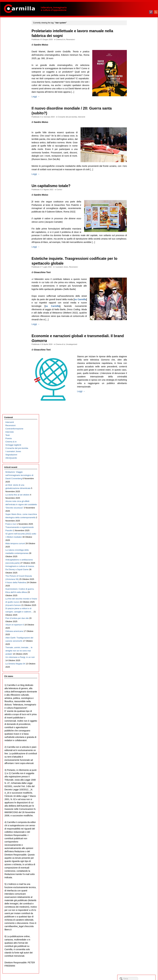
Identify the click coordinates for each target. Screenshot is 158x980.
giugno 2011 (136, 620)
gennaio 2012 (137, 597)
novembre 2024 (138, 97)
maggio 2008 (137, 740)
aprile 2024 (136, 120)
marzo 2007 (136, 786)
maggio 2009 (137, 701)
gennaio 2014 (137, 519)
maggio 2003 (137, 935)
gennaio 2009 (137, 714)
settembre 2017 (138, 377)
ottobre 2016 (136, 412)
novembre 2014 (138, 487)
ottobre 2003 (136, 919)
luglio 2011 (136, 617)
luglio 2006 (136, 812)
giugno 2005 (136, 854)
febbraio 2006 (137, 828)
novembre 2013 (138, 526)
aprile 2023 (136, 159)
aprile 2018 (136, 354)
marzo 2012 (136, 591)
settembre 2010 (138, 649)
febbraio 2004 (137, 906)
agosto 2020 (136, 263)
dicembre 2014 (137, 484)
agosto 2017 (136, 380)
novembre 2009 (138, 682)
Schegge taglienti (13, 52)
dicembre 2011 (137, 601)
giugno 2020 (136, 269)
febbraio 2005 (137, 867)
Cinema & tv (62, 39)
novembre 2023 (138, 136)
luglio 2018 (136, 344)
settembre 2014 (138, 493)
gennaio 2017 (137, 403)
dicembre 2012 (137, 562)
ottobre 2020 (136, 256)
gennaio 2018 (137, 364)
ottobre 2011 (136, 607)
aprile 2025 (136, 81)
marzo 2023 (136, 162)
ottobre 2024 (136, 100)
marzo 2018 (136, 357)
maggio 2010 (137, 662)
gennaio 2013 (137, 558)
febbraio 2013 (137, 555)
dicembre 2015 (137, 445)
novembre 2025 (138, 58)
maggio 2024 (137, 117)
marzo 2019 (136, 318)
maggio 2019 (137, 312)
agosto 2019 (136, 302)
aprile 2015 (136, 471)
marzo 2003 (136, 942)
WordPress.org (137, 972)
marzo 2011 (136, 630)
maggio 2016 (137, 428)
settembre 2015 (138, 454)
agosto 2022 (136, 185)
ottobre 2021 (136, 217)
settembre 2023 (138, 143)
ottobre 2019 (136, 295)
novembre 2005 (138, 838)
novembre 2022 (138, 175)
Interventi (83, 120)
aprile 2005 (136, 861)
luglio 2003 (136, 929)
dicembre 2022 (137, 172)
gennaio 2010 (137, 675)
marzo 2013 (136, 552)
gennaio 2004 (137, 909)
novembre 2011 (138, 604)
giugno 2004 (136, 893)
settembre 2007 (138, 766)
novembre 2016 (138, 409)
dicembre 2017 (137, 367)
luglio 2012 (136, 578)
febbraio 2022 (137, 204)
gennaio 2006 (137, 831)
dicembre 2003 (137, 913)
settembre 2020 (138, 260)
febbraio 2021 (137, 243)
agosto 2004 (136, 887)
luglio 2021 (136, 227)
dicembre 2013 (137, 523)
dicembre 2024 (137, 94)
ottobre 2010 (136, 646)
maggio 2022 (137, 195)
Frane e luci (11, 147)
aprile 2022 (136, 198)
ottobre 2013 (136, 529)
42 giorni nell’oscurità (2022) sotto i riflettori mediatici (15, 167)
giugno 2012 (136, 581)
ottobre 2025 (136, 61)
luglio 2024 (136, 110)
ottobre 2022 (136, 178)
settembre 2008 (138, 727)
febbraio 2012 (137, 594)
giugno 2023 (136, 152)
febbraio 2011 (137, 633)
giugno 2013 (136, 542)
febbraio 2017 (137, 399)
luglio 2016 (136, 422)
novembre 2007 (138, 760)
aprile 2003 (136, 939)
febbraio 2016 (137, 438)
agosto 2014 (136, 497)
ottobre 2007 (136, 763)
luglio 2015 (136, 461)
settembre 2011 (138, 610)
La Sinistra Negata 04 (15, 326)
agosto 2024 (136, 107)
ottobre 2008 (136, 724)
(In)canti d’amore (13, 254)
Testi (7, 42)
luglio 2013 (136, 539)
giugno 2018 (136, 347)
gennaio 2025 (137, 91)
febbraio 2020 (137, 282)
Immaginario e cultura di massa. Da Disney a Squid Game (16, 209)
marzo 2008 (136, 747)
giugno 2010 (136, 659)
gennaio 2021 (137, 247)
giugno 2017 (136, 386)
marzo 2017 (136, 396)
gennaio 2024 (137, 130)
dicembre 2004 (137, 874)
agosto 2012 (136, 575)
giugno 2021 (136, 230)
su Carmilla (65, 319)
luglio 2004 (136, 890)
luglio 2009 (136, 695)
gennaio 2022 (137, 208)
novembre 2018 (138, 331)
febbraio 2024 (137, 126)
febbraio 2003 (137, 945)
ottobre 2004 (136, 880)
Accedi (134, 962)
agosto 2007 (136, 770)
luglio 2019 (136, 305)
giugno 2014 (136, 503)
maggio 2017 (137, 390)
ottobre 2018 (136, 334)
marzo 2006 (136, 825)
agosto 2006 (136, 809)
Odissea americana (14, 287)
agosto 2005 (136, 848)
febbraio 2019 (137, 321)
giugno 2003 (136, 932)
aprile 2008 (136, 744)
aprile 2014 (136, 510)
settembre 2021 (138, 221)
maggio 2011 (137, 623)
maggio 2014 (137, 506)
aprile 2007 (136, 783)
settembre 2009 (138, 688)
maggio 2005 (137, 857)
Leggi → (37, 100)
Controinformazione (14, 36)
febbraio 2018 (137, 360)
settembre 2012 (138, 571)
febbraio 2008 (137, 750)
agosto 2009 (136, 692)
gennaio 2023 (137, 169)
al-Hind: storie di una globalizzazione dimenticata (15, 98)
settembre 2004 (138, 883)
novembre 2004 (138, 877)
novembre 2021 (138, 214)
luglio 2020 (136, 266)
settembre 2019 (138, 299)
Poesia (8, 45)
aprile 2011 (136, 627)
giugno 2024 (136, 113)
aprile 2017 (136, 393)
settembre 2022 (138, 182)
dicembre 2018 (137, 328)
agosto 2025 (136, 68)
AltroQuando (11, 65)
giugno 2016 (136, 425)
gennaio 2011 (137, 636)
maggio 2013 (137, 545)
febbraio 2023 (137, 165)
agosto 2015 (136, 458)
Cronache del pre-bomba (69, 120)
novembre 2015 (138, 448)
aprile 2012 (136, 588)
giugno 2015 (136, 464)
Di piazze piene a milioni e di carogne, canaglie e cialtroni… (16, 264)
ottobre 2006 (136, 802)
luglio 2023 (136, 149)
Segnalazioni (11, 62)
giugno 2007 (136, 776)
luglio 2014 (136, 500)
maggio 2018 (137, 351)
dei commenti (139, 969)
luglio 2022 (136, 188)
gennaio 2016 (137, 441)
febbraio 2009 (137, 711)
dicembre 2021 (137, 211)
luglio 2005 (136, 851)
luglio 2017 (136, 383)
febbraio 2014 (137, 516)
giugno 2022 (136, 191)
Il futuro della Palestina (16, 228)
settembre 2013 (138, 532)
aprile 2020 (136, 276)
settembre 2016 (138, 416)
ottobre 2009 (136, 685)
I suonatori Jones (63, 277)
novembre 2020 (138, 253)
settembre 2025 (138, 65)
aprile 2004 (136, 900)
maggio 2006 (137, 818)
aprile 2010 (136, 666)
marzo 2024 (136, 123)
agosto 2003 (136, 926)
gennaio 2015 (137, 480)
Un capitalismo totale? (53, 193)
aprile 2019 (136, 315)
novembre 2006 (138, 799)
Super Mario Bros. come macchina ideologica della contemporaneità (16, 137)
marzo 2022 (136, 201)
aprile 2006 (136, 822)
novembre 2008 (138, 721)
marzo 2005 (136, 864)
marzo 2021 (136, 240)
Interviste (9, 39)
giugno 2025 (136, 74)
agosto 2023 (136, 146)
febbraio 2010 (137, 672)
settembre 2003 (138, 922)
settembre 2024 (138, 104)
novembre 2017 (138, 370)
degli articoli (138, 966)
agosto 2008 (136, 731)
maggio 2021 (137, 234)
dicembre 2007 (137, 757)
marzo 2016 (136, 435)
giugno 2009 (136, 698)
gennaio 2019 (137, 325)
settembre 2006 (138, 805)
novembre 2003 (138, 916)
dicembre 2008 (137, 718)
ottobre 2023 (136, 139)
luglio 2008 (136, 734)
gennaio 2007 (137, 792)
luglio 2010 (136, 656)
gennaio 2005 (137, 870)
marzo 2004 (136, 903)
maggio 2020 (137, 273)
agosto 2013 (136, 536)
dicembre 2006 (137, 796)
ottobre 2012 (136, 568)
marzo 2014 (136, 513)
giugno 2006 (136, 815)
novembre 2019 (138, 292)
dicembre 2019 (137, 289)
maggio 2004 (137, 896)
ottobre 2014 (136, 490)
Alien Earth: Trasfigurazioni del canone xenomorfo (14, 297)
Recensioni (72, 39)
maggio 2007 (137, 779)
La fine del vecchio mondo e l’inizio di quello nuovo (16, 248)
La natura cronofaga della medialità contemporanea (14, 186)
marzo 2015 (136, 474)
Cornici (61, 196)
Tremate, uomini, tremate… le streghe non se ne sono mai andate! (17, 310)
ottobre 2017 (136, 373)
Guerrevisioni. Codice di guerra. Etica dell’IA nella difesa (17, 238)
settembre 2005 (138, 844)
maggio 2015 (137, 467)
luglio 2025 (136, 71)
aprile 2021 (136, 237)
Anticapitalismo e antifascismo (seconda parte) (15, 199)
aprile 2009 (136, 705)
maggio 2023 (137, 156)
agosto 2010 (136, 653)
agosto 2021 (136, 224)
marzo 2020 (136, 279)
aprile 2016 (136, 432)
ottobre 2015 (136, 451)
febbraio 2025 (137, 87)
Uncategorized (73, 358)
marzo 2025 (136, 84)
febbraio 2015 (137, 477)
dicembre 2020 (137, 250)
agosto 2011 (136, 614)
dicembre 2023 (137, 133)
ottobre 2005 (136, 841)
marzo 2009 (136, 708)
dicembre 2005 (137, 835)
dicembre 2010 (137, 640)
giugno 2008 (136, 737)
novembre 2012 (138, 565)
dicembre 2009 (137, 679)
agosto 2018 (136, 341)
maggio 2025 (137, 78)
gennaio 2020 (137, 286)
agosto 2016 (136, 419)
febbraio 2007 (137, 789)
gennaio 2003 (137, 948)
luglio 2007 (136, 773)
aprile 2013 (136, 549)
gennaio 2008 (137, 753)
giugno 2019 (136, 308)
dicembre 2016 (137, 406)
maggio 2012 (137, 584)
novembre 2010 (138, 643)
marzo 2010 (136, 669)
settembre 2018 (138, 338)
